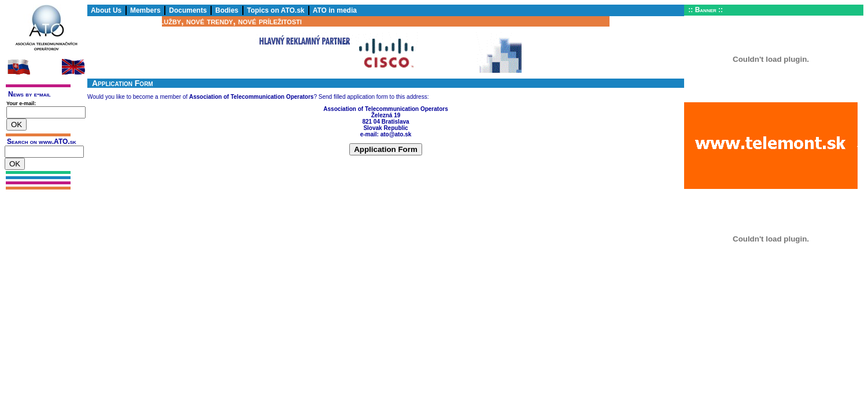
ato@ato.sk (396, 134)
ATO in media (335, 10)
